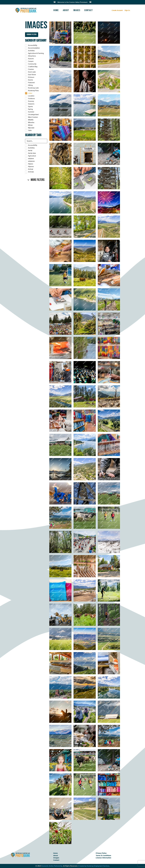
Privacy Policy (101, 853)
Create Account (117, 10)
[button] (36, 180)
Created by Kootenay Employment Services (94, 866)
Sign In (127, 10)
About (66, 10)
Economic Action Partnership (52, 866)
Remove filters (32, 35)
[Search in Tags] (36, 141)
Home (56, 10)
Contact (89, 10)
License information (103, 858)
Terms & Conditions (103, 856)
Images (77, 10)
